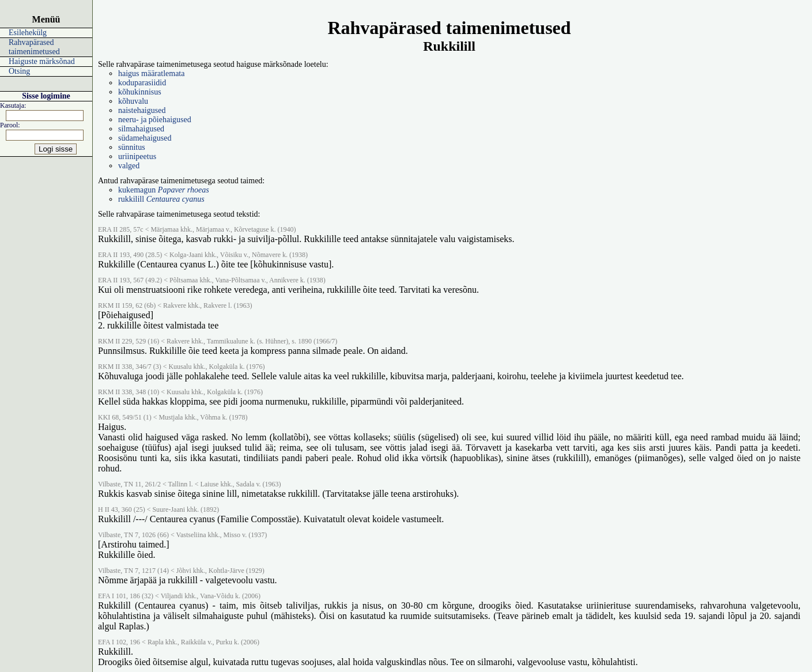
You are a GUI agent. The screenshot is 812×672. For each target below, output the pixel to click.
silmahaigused (141, 129)
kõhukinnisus (140, 92)
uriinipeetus (137, 156)
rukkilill (161, 199)
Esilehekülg (28, 33)
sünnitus (132, 147)
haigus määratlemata (151, 73)
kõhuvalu (133, 101)
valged (129, 166)
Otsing (19, 71)
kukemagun (164, 190)
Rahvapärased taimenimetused (34, 47)
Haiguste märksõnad (42, 61)
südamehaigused (145, 138)
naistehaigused (142, 110)
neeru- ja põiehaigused (155, 120)
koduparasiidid (142, 83)
